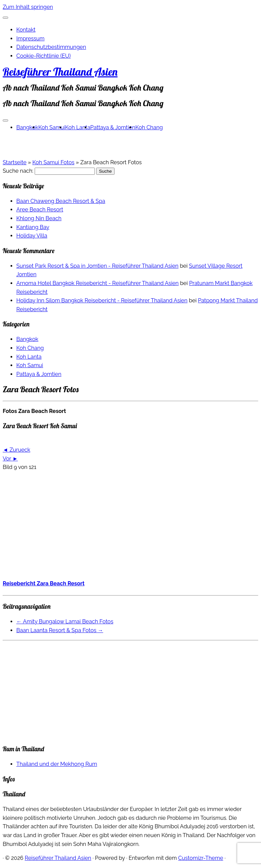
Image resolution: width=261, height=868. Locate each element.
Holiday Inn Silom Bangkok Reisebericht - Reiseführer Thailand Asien (102, 300)
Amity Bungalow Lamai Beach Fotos (65, 621)
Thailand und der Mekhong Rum (57, 764)
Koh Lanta (78, 127)
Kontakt (26, 30)
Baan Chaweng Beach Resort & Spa (61, 201)
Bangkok (27, 127)
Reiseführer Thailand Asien (60, 72)
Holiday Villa (32, 236)
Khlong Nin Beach (39, 218)
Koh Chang (149, 127)
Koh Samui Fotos (53, 162)
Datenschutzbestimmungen (51, 47)
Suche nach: (18, 171)
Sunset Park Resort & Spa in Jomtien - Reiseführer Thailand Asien (97, 266)
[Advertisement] (130, 525)
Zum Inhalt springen (28, 7)
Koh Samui (52, 127)
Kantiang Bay (33, 227)
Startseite (15, 162)
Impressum (30, 39)
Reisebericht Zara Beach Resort (44, 583)
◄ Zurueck (16, 450)
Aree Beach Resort (40, 210)
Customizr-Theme (201, 858)
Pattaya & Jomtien (113, 127)
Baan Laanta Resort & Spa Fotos (60, 630)
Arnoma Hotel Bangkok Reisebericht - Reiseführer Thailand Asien (98, 283)
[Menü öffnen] (5, 120)
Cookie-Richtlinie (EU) (43, 56)
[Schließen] (5, 18)
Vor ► (10, 459)
